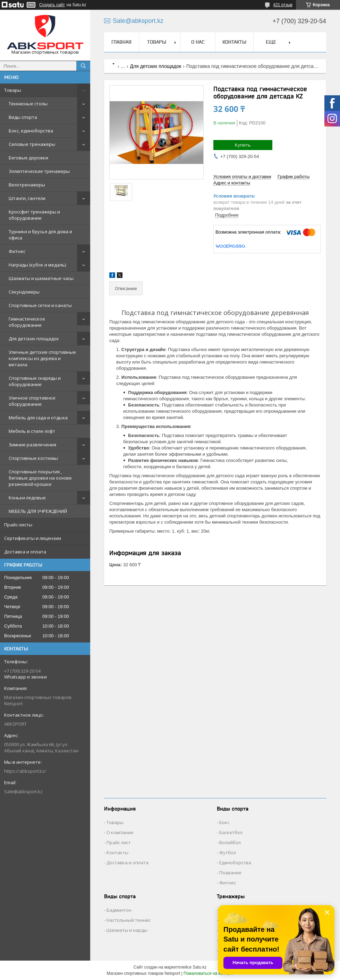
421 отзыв (283, 5)
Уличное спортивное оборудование (32, 401)
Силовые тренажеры (32, 144)
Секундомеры (24, 292)
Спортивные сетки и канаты (40, 305)
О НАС (198, 42)
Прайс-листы (18, 525)
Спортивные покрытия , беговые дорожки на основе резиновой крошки (40, 478)
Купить (243, 145)
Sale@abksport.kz (23, 791)
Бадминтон (119, 910)
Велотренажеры (27, 185)
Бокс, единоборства (31, 131)
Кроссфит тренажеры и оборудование (34, 215)
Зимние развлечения (32, 445)
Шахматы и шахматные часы (41, 278)
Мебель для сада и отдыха (38, 418)
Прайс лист (119, 842)
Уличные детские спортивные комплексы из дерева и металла (42, 358)
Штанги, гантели (27, 198)
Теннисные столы (28, 104)
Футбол (228, 852)
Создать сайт (52, 5)
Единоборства (235, 863)
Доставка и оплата (25, 552)
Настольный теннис (129, 920)
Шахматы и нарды (127, 930)
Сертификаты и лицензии (33, 538)
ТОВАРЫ (157, 42)
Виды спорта (23, 117)
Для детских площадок (34, 339)
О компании (120, 832)
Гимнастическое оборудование (27, 322)
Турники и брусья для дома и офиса (40, 235)
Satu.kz (199, 967)
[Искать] (83, 66)
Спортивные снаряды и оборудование (35, 381)
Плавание (230, 873)
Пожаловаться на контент (208, 973)
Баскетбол (231, 832)
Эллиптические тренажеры (39, 171)
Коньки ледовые (27, 498)
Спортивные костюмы (33, 458)
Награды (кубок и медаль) (37, 265)
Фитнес (17, 251)
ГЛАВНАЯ (121, 42)
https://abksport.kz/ (25, 771)
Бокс (224, 822)
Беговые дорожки (28, 158)
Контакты (117, 852)
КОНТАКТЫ (234, 42)
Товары (13, 90)
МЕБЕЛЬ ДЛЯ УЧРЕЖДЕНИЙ (38, 511)
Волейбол (230, 842)
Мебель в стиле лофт (32, 431)
